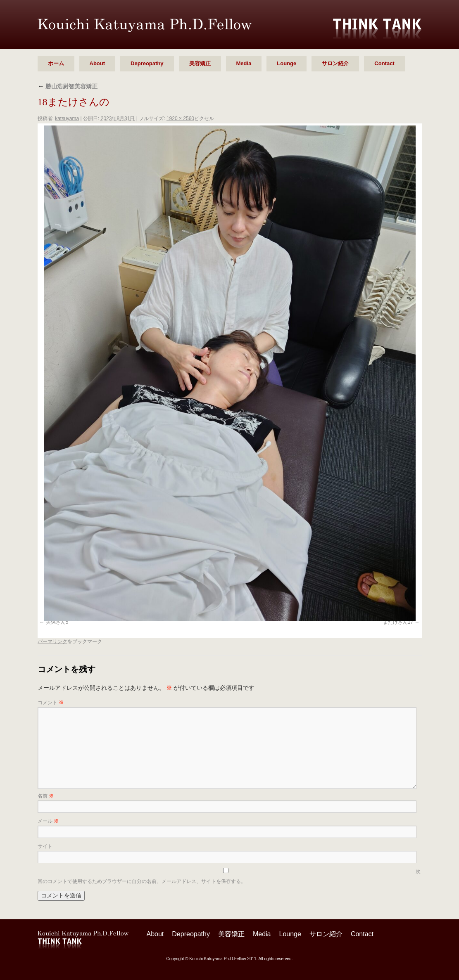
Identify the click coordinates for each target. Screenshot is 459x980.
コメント (51, 703)
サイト (45, 846)
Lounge (287, 63)
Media (244, 63)
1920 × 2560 (180, 118)
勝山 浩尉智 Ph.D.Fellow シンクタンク (145, 25)
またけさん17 (398, 622)
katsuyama (67, 118)
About (98, 63)
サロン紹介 (335, 63)
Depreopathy (147, 63)
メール (48, 821)
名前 (46, 796)
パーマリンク (52, 641)
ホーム (56, 63)
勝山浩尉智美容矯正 (68, 86)
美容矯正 (200, 63)
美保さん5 (57, 622)
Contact (384, 63)
